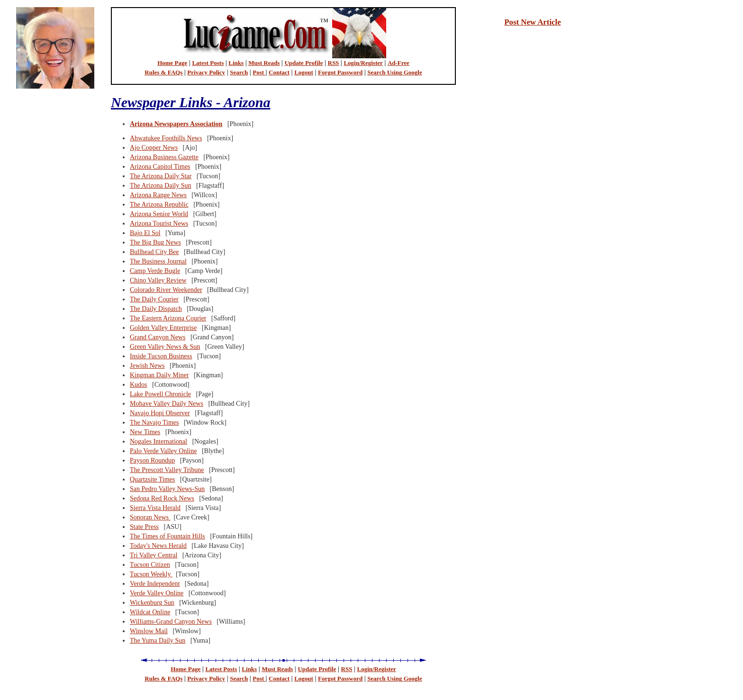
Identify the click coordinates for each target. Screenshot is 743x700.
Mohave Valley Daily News (167, 404)
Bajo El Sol (145, 233)
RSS (334, 63)
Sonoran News (150, 517)
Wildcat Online (150, 612)
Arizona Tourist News (159, 223)
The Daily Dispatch (156, 309)
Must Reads (264, 63)
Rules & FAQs (163, 72)
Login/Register (363, 63)
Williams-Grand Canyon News (171, 622)
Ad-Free (399, 63)
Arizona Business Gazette (164, 157)
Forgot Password (340, 72)
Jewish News (147, 366)
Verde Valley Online (157, 593)
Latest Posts (208, 63)
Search (239, 72)
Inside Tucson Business (161, 356)
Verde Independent (155, 584)
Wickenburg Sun (152, 603)
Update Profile (304, 63)
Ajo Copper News (154, 148)
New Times (145, 432)
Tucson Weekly (151, 574)
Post (259, 72)
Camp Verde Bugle (155, 271)
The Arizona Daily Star (161, 176)
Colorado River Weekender (166, 290)
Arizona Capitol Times (160, 167)
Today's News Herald (158, 546)
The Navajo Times (154, 423)
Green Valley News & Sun (165, 347)
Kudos (139, 385)
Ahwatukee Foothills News (166, 138)
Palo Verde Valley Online (163, 451)
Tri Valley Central (154, 555)
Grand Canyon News (158, 337)
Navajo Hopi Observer (160, 413)
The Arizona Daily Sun (160, 186)
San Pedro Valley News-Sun (167, 489)
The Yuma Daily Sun (158, 641)
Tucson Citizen (150, 565)
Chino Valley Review (158, 280)
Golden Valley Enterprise (163, 328)
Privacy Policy (206, 72)
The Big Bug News (155, 242)
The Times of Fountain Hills (168, 536)
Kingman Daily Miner (159, 375)
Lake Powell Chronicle (160, 394)
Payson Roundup (152, 460)
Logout (304, 72)
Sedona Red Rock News (162, 498)
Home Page (172, 63)
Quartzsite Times (152, 479)
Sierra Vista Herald (155, 508)
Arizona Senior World (159, 214)
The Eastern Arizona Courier (168, 318)
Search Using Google (394, 72)
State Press (144, 527)
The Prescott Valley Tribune (167, 470)
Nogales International (159, 441)
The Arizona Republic (159, 205)
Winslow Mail (149, 631)
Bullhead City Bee (154, 252)
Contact (279, 72)
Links (236, 63)
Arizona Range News (158, 195)
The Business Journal (158, 261)
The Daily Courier (154, 299)
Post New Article (532, 22)
